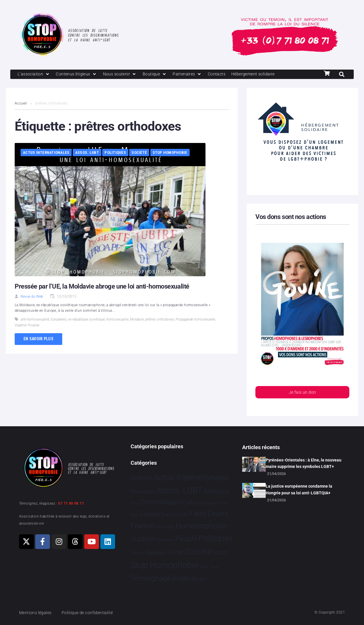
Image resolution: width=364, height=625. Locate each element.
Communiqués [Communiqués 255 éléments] (161, 502)
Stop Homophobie (170, 153)
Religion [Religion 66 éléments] (156, 553)
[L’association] (34, 75)
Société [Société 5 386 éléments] (198, 552)
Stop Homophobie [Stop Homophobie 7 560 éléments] (164, 565)
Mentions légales (36, 613)
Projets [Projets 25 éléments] (138, 553)
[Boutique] (160, 75)
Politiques (115, 153)
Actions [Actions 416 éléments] (142, 478)
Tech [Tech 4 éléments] (203, 567)
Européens (59, 320)
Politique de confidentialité (91, 613)
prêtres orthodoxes (160, 320)
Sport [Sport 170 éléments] (221, 552)
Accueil (21, 104)
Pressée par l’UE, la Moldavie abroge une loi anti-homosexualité (102, 287)
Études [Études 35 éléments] (199, 579)
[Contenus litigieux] (79, 75)
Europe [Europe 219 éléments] (150, 514)
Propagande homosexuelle (195, 320)
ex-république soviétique (86, 320)
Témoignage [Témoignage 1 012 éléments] (151, 578)
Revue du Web (32, 297)
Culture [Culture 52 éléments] (191, 503)
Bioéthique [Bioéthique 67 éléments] (217, 492)
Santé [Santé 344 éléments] (175, 552)
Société (139, 153)
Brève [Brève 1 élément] (135, 504)
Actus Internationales (46, 153)
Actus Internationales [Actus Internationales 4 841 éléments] (192, 477)
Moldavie (137, 320)
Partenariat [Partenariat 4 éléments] (165, 540)
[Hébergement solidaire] (261, 75)
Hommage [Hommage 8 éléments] (165, 527)
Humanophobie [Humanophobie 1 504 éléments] (201, 526)
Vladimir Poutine (27, 326)
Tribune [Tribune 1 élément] (214, 567)
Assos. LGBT (87, 153)
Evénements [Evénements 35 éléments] (175, 514)
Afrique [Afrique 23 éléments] (138, 492)
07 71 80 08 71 (71, 503)
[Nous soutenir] (124, 75)
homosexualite (117, 320)
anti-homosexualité (35, 320)
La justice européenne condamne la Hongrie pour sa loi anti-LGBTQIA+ (299, 490)
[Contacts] (223, 75)
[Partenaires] (193, 75)
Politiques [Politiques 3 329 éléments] (216, 538)
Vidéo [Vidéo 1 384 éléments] (181, 578)
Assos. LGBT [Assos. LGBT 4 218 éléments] (180, 491)
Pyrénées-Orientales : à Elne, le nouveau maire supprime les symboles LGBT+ (304, 463)
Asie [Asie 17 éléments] (151, 492)
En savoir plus (38, 339)
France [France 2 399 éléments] (142, 526)
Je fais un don (302, 393)
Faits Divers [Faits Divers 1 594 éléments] (209, 513)
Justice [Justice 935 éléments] (143, 539)
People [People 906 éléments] (186, 539)
